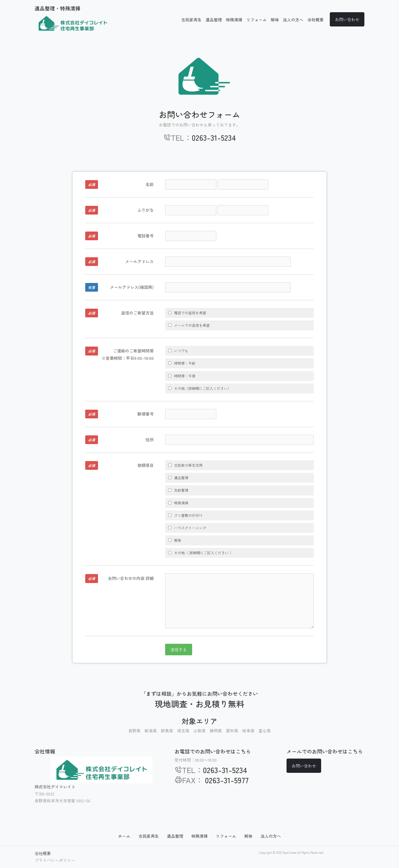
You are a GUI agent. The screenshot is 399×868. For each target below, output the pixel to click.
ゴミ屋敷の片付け (185, 515)
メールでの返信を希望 (189, 325)
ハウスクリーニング (187, 528)
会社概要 (316, 20)
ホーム (124, 836)
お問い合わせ (347, 19)
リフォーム (256, 20)
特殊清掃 (234, 20)
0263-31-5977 (226, 780)
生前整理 (178, 490)
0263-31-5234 (214, 137)
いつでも (178, 351)
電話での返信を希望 (187, 313)
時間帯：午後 (182, 376)
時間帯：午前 (182, 363)
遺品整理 (214, 20)
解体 (275, 20)
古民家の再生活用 (185, 465)
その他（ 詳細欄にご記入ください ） (201, 553)
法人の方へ (293, 20)
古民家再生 (191, 20)
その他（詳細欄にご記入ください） (200, 388)
